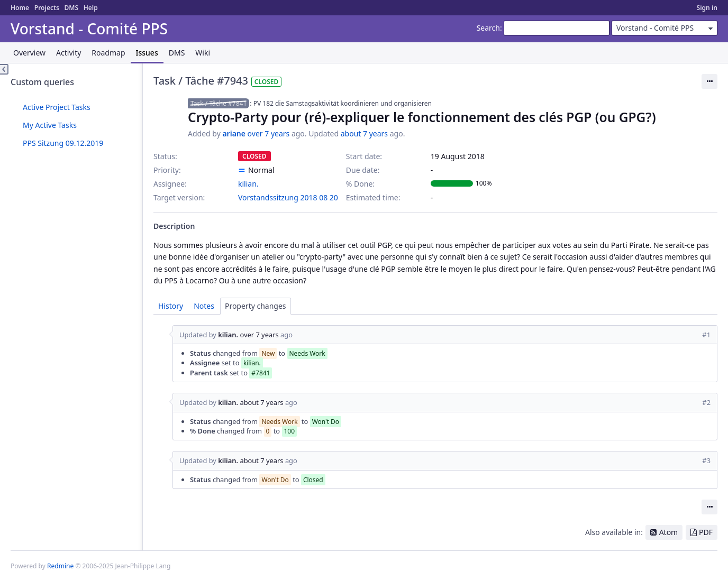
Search (488, 28)
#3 (706, 460)
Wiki (203, 53)
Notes (204, 306)
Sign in (707, 8)
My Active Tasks (50, 125)
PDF (706, 532)
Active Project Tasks (57, 107)
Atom (669, 532)
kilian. (248, 184)
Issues (147, 53)
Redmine (60, 566)
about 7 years (364, 133)
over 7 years (269, 133)
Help (91, 8)
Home (20, 8)
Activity (69, 53)
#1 (706, 335)
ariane (234, 133)
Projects (47, 8)
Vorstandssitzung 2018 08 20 (288, 197)
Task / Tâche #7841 (219, 103)
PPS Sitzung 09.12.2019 (63, 143)
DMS (71, 8)
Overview (29, 53)
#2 (706, 402)
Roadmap (108, 53)
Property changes (256, 306)
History (171, 306)
